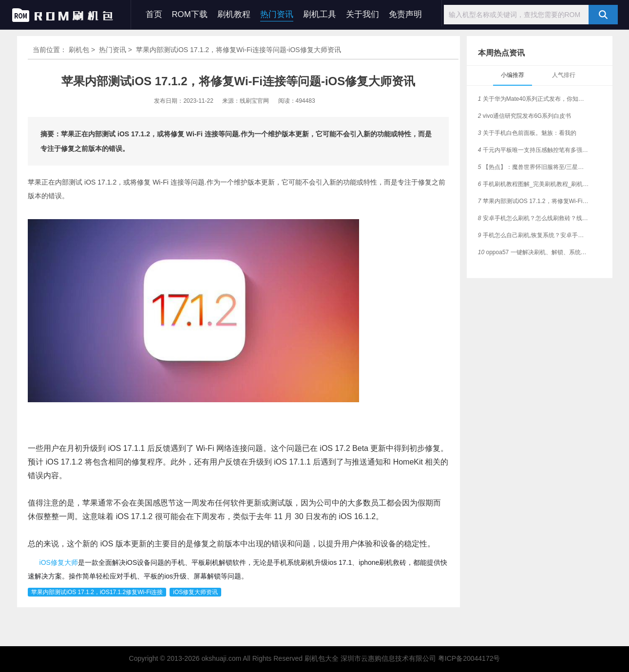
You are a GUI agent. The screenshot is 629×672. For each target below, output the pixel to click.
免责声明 (405, 14)
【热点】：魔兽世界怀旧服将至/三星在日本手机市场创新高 (534, 167)
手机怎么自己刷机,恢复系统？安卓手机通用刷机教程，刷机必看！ (534, 235)
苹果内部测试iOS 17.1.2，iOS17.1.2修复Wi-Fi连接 (97, 592)
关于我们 (362, 14)
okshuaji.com (221, 658)
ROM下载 (190, 14)
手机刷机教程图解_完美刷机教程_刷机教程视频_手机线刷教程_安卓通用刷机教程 (534, 184)
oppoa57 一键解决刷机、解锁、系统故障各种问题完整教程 (534, 252)
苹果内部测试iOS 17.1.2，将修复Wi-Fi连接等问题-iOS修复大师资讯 (534, 201)
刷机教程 (234, 14)
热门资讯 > (116, 50)
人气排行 (564, 75)
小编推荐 (513, 75)
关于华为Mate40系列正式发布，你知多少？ (534, 99)
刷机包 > (83, 50)
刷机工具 (320, 14)
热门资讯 (277, 14)
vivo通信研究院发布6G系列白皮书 (524, 116)
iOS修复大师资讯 (195, 592)
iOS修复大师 (59, 562)
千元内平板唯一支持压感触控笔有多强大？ (534, 150)
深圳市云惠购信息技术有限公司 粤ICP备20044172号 (420, 658)
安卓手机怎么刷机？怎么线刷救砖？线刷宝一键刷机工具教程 (534, 218)
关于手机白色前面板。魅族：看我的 (527, 133)
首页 (154, 14)
